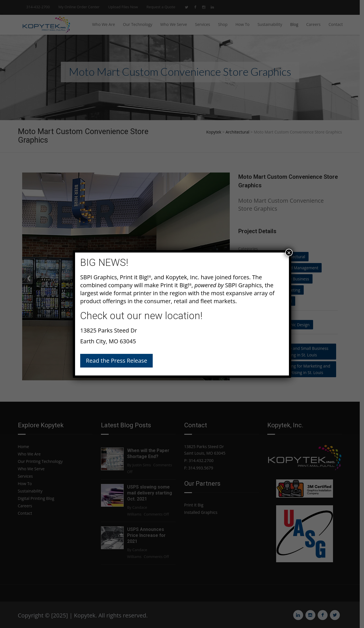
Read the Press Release (116, 361)
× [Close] (289, 253)
